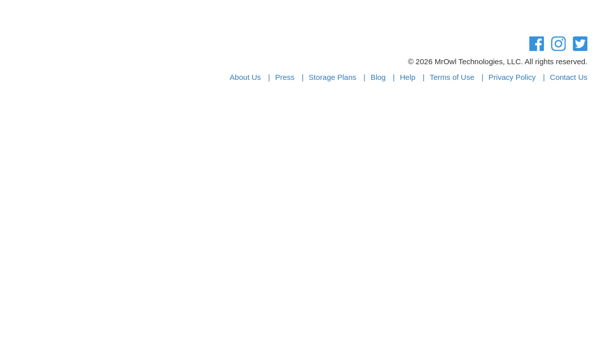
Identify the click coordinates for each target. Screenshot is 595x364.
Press (285, 77)
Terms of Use (452, 77)
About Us (245, 77)
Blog (378, 77)
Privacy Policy (512, 77)
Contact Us (569, 77)
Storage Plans (333, 77)
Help (408, 77)
